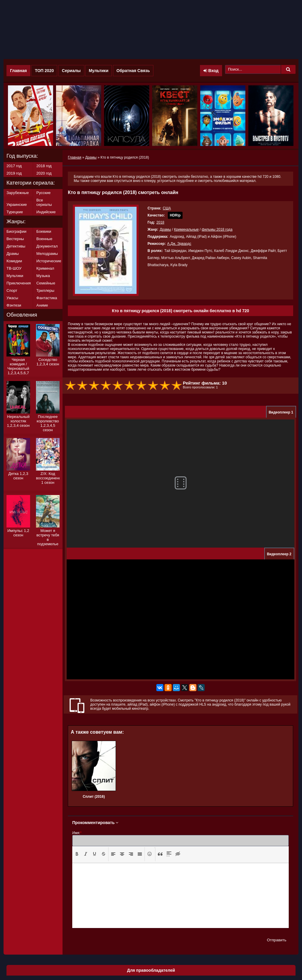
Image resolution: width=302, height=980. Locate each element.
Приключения (19, 283)
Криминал (45, 268)
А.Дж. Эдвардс (179, 244)
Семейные (46, 283)
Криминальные (186, 229)
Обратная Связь (133, 71)
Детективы (16, 246)
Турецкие (15, 212)
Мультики (99, 71)
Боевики (44, 231)
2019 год (14, 173)
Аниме (42, 305)
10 (177, 386)
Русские (43, 193)
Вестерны (15, 239)
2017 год (14, 166)
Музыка (43, 276)
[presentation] (77, 854)
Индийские (46, 212)
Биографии (16, 231)
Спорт (12, 290)
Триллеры (45, 290)
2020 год (44, 173)
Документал (47, 246)
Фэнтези (14, 305)
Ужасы (12, 298)
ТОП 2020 (44, 71)
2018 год (44, 166)
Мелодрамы (47, 254)
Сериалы (71, 71)
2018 (160, 222)
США (167, 208)
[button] (77, 854)
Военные (44, 239)
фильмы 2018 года (217, 229)
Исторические (49, 261)
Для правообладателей (151, 970)
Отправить (277, 940)
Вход (211, 71)
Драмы (165, 229)
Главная (18, 71)
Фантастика (47, 298)
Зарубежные (18, 193)
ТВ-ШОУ (14, 268)
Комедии (14, 261)
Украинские (17, 205)
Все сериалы (44, 202)
